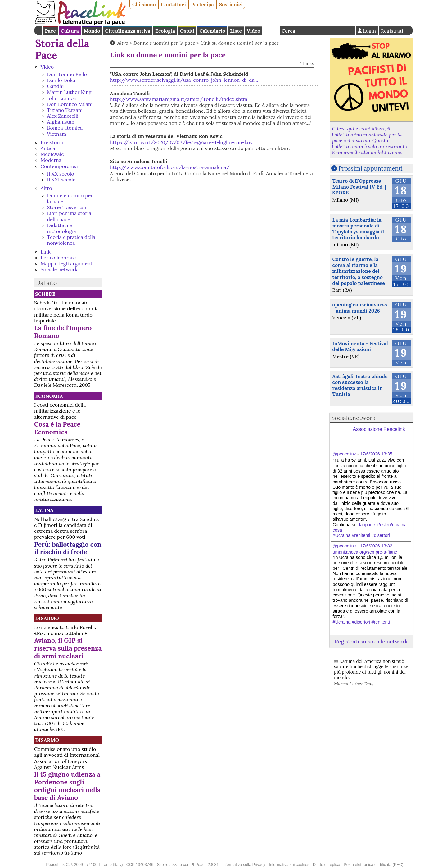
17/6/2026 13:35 (376, 454)
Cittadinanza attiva (128, 31)
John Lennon (62, 98)
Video (253, 31)
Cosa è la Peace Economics (57, 428)
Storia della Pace (62, 49)
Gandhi (56, 86)
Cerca (288, 31)
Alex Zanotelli (63, 116)
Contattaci (174, 4)
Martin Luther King (69, 92)
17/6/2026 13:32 (376, 546)
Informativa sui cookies (289, 864)
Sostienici (231, 4)
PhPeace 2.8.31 (205, 864)
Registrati (392, 31)
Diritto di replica (327, 864)
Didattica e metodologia (62, 228)
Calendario (212, 31)
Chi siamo (144, 4)
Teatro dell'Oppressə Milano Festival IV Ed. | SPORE (359, 187)
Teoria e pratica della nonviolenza (71, 240)
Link (46, 252)
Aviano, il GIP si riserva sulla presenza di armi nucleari (68, 648)
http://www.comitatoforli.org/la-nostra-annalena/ (170, 167)
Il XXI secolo (61, 180)
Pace (50, 31)
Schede (45, 294)
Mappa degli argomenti (67, 263)
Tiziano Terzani (65, 110)
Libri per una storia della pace (69, 216)
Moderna (51, 160)
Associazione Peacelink (379, 429)
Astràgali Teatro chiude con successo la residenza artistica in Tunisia (360, 385)
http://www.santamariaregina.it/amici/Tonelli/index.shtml (179, 99)
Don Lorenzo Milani (70, 104)
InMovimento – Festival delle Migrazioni (360, 346)
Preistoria (52, 142)
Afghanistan (61, 122)
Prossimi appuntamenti (370, 168)
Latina (44, 510)
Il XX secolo (61, 174)
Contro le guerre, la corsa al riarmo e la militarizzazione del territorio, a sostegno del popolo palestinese (359, 271)
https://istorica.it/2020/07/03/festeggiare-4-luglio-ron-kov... (183, 142)
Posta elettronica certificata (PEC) (373, 864)
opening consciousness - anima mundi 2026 (360, 307)
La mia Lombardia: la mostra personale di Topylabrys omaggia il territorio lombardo (358, 229)
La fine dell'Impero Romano (63, 332)
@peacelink (344, 454)
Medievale (52, 154)
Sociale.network (59, 269)
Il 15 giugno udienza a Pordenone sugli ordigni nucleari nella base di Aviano (67, 786)
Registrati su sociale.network (371, 641)
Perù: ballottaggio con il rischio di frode (68, 548)
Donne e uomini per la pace (70, 198)
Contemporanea (59, 166)
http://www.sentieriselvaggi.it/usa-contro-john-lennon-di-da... (184, 80)
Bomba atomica (65, 128)
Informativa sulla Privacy (244, 864)
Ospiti (187, 31)
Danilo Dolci (61, 80)
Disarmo (47, 618)
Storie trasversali (67, 207)
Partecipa (203, 4)
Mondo (92, 31)
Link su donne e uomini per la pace (240, 43)
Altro (46, 188)
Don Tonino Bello (67, 74)
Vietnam (57, 134)
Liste (236, 31)
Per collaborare (58, 258)
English (271, 30)
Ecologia (165, 31)
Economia (49, 396)
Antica (48, 148)
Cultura (70, 31)
